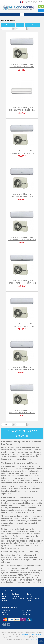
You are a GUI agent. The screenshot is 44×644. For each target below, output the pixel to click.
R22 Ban (30, 596)
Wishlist (40, 2)
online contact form (28, 580)
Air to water (26, 612)
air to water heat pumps (20, 529)
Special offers (26, 614)
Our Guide (15, 594)
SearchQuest (33, 639)
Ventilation (6, 614)
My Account (29, 2)
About (4, 596)
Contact (5, 601)
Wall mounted (7, 610)
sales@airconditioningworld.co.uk (23, 578)
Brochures (15, 596)
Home (4, 594)
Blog (4, 599)
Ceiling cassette (27, 610)
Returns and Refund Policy (33, 599)
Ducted (5, 612)
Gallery (29, 594)
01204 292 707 (24, 575)
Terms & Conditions (18, 599)
